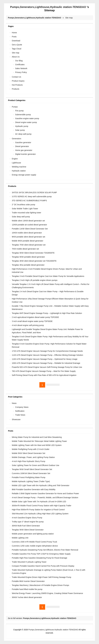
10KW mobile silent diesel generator (27, 233)
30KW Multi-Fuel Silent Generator (26, 526)
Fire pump (19, 111)
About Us (16, 57)
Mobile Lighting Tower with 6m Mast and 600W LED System (37, 445)
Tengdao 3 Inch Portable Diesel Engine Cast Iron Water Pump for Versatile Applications (48, 276)
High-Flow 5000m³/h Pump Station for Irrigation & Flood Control (38, 510)
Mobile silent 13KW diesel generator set (28, 221)
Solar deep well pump (21, 217)
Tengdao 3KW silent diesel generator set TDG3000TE (34, 261)
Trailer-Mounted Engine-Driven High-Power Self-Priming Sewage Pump (41, 577)
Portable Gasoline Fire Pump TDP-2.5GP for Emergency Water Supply (41, 554)
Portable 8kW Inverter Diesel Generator (28, 581)
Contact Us (16, 77)
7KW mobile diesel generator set (25, 249)
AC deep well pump (23, 134)
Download (16, 41)
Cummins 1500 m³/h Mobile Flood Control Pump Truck (34, 542)
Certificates (20, 65)
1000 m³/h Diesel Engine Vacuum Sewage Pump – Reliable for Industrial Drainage (46, 363)
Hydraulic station (19, 171)
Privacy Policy (21, 72)
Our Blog (19, 61)
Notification (20, 411)
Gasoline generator (23, 142)
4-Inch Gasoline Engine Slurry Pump (27, 518)
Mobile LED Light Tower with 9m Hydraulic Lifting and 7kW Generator (41, 485)
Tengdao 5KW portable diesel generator (28, 257)
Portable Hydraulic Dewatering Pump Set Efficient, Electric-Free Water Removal (45, 550)
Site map (69, 18)
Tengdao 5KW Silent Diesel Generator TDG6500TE (33, 253)
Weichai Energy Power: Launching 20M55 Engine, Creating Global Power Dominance (47, 593)
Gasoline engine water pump (27, 118)
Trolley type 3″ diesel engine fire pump (28, 522)
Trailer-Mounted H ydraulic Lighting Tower (29, 562)
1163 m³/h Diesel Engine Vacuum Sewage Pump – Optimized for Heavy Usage (45, 359)
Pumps (15, 107)
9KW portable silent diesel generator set (28, 237)
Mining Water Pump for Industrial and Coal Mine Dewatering (37, 437)
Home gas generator (24, 150)
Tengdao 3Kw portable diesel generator (28, 265)
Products (15, 89)
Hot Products (17, 85)
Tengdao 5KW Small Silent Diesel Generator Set (32, 469)
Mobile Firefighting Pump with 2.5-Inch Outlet (30, 449)
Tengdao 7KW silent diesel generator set (29, 245)
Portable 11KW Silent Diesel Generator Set (30, 229)
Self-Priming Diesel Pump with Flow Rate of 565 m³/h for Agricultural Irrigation (44, 375)
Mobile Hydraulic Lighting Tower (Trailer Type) (31, 481)
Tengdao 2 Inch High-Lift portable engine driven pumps (35, 280)
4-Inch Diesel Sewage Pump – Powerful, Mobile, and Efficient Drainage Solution (45, 498)
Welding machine (19, 167)
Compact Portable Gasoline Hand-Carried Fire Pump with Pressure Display (43, 566)
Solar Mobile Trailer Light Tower (25, 209)
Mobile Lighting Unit (20, 538)
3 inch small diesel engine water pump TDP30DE (32, 321)
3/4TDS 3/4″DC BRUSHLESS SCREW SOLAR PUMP (34, 192)
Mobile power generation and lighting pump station (33, 534)
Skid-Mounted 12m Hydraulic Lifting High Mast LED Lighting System (40, 514)
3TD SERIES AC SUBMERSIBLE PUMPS (29, 201)
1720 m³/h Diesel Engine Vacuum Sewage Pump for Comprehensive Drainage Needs (47, 351)
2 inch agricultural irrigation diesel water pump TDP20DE (35, 317)
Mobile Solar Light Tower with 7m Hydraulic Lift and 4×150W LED (39, 502)
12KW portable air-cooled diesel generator (29, 225)
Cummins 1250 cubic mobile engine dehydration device (35, 546)
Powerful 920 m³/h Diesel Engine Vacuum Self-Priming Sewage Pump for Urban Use (47, 367)
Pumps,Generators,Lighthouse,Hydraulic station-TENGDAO (48, 7)
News (14, 403)
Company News (22, 407)
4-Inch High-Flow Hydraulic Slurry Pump (28, 461)
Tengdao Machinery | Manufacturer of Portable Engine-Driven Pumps (40, 585)
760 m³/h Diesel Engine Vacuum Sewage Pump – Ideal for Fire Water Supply (44, 371)
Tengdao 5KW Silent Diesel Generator (28, 530)
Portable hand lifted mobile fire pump (27, 589)
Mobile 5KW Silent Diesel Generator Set (28, 453)
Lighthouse (16, 163)
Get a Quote (17, 45)
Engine (15, 159)
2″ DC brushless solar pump (23, 205)
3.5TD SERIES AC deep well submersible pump (32, 197)
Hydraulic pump (22, 126)
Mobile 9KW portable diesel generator (27, 241)
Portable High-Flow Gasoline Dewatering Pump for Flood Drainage (39, 558)
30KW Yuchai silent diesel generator (27, 597)
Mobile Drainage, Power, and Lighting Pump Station (33, 457)
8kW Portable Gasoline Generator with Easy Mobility (34, 489)
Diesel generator (22, 146)
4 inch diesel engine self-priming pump (28, 325)
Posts (14, 37)
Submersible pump (23, 115)
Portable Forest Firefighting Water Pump (29, 477)
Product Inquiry (18, 81)
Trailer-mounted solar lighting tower (26, 213)
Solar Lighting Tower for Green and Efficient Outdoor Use (36, 465)
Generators (16, 139)
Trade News (20, 415)
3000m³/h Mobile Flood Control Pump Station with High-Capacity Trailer (42, 506)
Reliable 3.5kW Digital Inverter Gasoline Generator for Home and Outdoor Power (45, 493)
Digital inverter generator (25, 154)
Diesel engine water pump (26, 122)
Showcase (16, 419)
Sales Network (21, 68)
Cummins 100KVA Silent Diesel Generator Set (31, 473)
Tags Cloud (16, 49)
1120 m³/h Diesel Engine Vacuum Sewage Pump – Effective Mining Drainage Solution (47, 355)
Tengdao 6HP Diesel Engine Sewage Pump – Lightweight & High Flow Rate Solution (47, 313)
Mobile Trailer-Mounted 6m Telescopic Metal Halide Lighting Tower (39, 441)
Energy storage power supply (24, 175)
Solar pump (20, 130)
